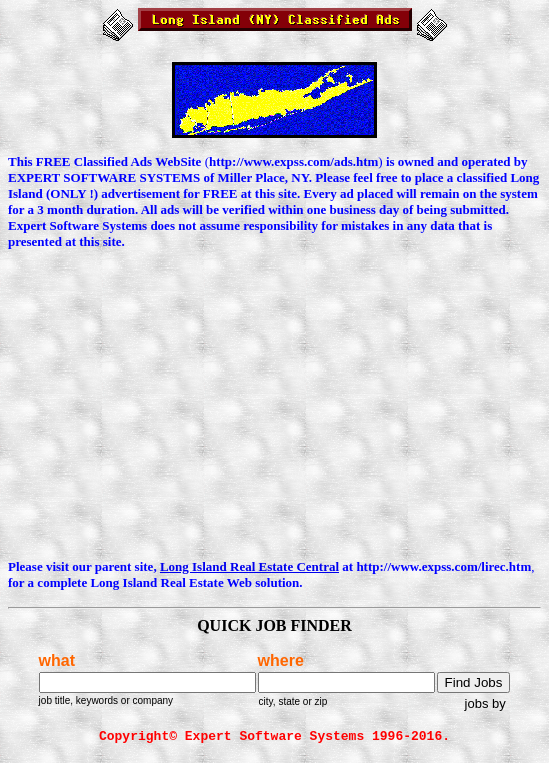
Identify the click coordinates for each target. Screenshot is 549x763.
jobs (477, 703)
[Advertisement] (278, 406)
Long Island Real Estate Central (249, 566)
